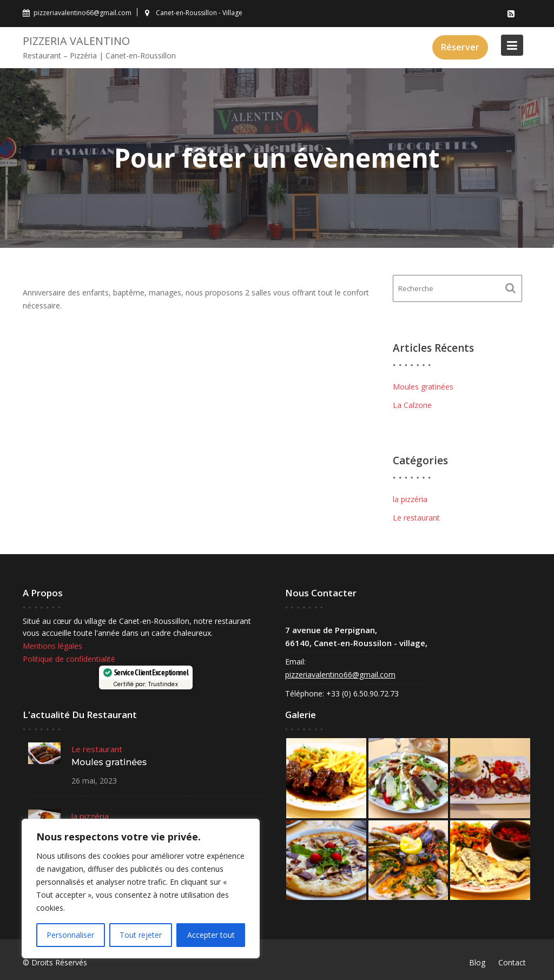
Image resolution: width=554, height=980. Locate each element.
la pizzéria (410, 499)
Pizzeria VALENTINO (76, 41)
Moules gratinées (423, 387)
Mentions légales (53, 646)
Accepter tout (211, 935)
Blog (477, 962)
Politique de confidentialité (70, 659)
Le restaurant (416, 518)
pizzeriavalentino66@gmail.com (341, 675)
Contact (512, 962)
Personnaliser (70, 935)
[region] (141, 889)
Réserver (460, 47)
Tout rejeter (141, 935)
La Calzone (412, 405)
